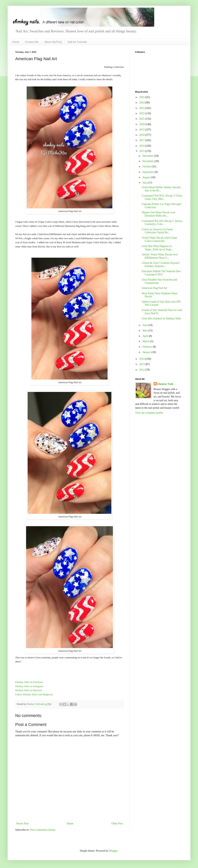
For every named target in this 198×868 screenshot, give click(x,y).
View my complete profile (149, 413)
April (146, 336)
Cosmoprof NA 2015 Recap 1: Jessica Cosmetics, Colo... (162, 223)
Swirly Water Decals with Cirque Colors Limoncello (159, 239)
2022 (142, 113)
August (147, 177)
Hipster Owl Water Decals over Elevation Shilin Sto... (158, 214)
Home (16, 42)
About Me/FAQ (53, 42)
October (147, 167)
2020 (142, 124)
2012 (142, 370)
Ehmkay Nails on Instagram (29, 686)
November (148, 161)
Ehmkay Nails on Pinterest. (29, 690)
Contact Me (32, 42)
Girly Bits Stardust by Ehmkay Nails (161, 319)
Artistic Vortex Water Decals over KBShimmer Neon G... (160, 256)
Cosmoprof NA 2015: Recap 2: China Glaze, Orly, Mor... (162, 197)
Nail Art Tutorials (77, 42)
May (145, 330)
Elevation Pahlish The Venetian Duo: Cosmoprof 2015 (162, 273)
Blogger (113, 851)
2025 (142, 97)
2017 (142, 140)
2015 (142, 151)
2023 (142, 108)
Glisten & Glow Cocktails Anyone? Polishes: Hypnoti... (161, 265)
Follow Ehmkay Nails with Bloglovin (34, 694)
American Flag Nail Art (154, 288)
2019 (142, 130)
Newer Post (22, 824)
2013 (142, 364)
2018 (142, 135)
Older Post (117, 824)
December (148, 156)
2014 (142, 359)
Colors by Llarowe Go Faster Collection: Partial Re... (157, 231)
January (147, 352)
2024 (142, 103)
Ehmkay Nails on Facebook (29, 682)
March (146, 341)
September (148, 172)
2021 (142, 119)
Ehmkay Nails (165, 384)
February (148, 347)
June (145, 325)
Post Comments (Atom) (43, 830)
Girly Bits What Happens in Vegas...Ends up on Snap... (157, 248)
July (145, 183)
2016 (142, 146)
